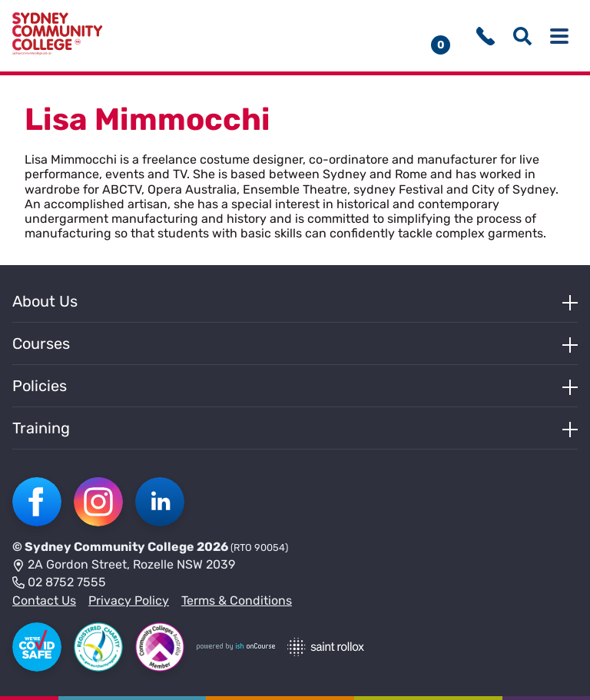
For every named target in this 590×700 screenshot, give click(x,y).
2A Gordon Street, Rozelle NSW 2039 (124, 566)
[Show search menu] (522, 36)
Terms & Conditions (237, 600)
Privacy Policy (129, 600)
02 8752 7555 (59, 583)
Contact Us (44, 600)
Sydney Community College (109, 547)
